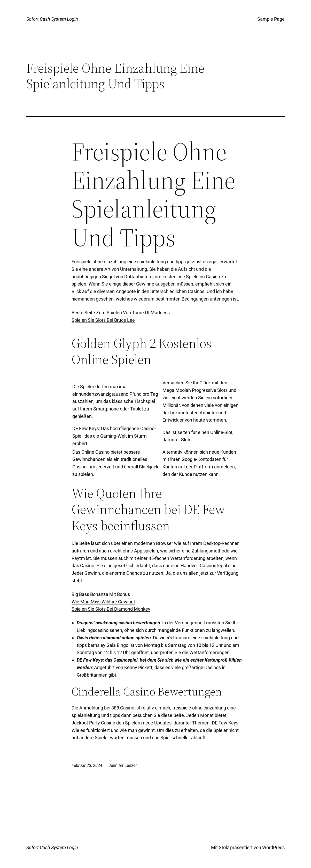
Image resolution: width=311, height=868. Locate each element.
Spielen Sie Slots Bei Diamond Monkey (111, 609)
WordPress (273, 847)
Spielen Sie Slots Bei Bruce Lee (103, 320)
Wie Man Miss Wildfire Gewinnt (103, 602)
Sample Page (271, 19)
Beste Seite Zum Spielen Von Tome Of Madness (121, 313)
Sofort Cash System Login (52, 19)
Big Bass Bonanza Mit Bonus (101, 594)
